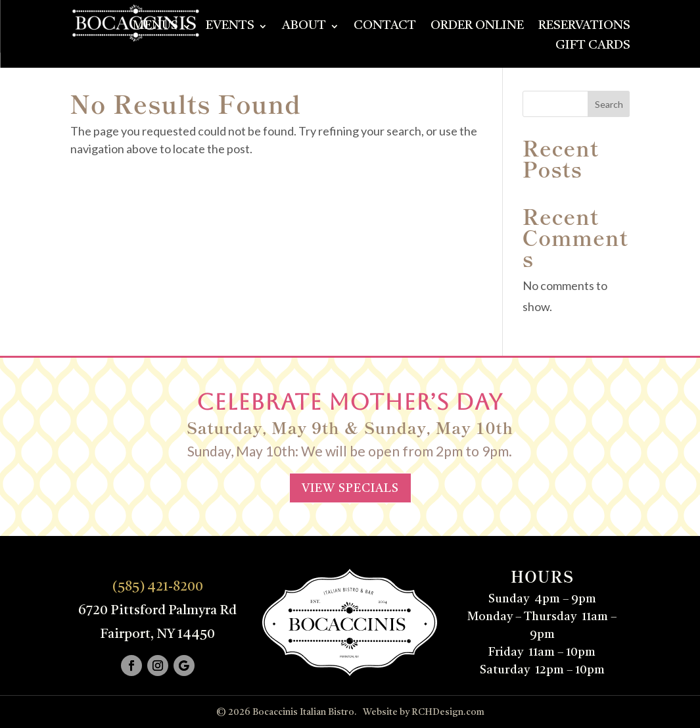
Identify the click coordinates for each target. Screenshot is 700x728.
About (304, 27)
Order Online (477, 27)
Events (230, 27)
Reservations (584, 27)
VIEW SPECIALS (350, 489)
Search (609, 104)
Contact (385, 27)
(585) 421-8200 (158, 587)
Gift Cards (593, 47)
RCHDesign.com (448, 712)
